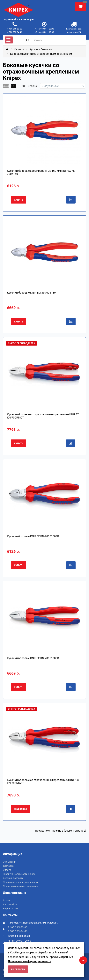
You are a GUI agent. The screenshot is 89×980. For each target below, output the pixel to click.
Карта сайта (10, 905)
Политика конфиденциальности (21, 882)
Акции (6, 900)
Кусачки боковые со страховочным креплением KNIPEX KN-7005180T (43, 416)
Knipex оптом (10, 909)
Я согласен (18, 970)
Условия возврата (13, 878)
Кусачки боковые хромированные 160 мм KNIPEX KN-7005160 (41, 172)
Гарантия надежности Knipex (19, 874)
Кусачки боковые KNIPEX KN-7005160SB (33, 536)
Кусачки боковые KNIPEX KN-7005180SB (33, 658)
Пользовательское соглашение (20, 886)
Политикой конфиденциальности (30, 961)
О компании (10, 862)
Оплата (7, 870)
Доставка (8, 866)
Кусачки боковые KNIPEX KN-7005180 (31, 293)
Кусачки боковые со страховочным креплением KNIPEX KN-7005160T (43, 781)
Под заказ (20, 809)
